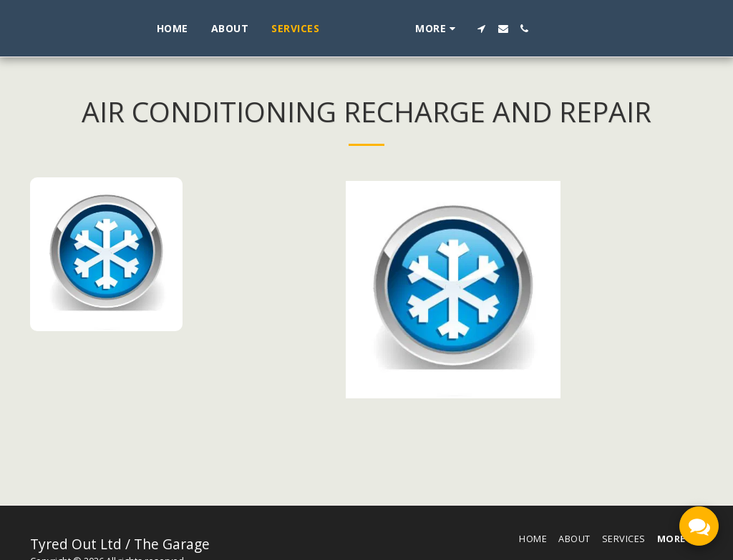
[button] (538, 29)
